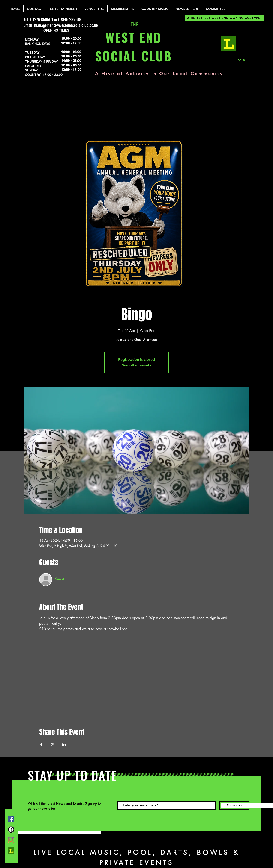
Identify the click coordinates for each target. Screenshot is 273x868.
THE (133, 25)
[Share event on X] (53, 744)
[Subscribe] (234, 806)
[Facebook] (11, 819)
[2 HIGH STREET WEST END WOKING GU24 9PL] (224, 18)
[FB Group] (11, 830)
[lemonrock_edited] (228, 43)
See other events (136, 365)
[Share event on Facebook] (41, 744)
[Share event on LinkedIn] (64, 744)
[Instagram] (11, 840)
